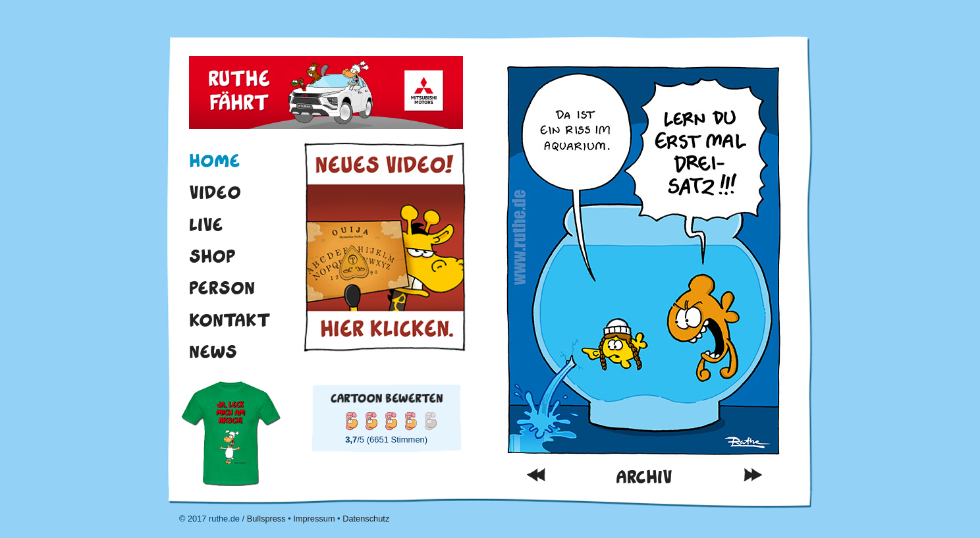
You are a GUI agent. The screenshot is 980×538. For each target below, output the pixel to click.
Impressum (314, 519)
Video (215, 192)
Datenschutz (366, 519)
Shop (212, 256)
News (213, 352)
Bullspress (266, 519)
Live (206, 225)
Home (215, 161)
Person (222, 288)
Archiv (644, 477)
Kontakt (230, 320)
